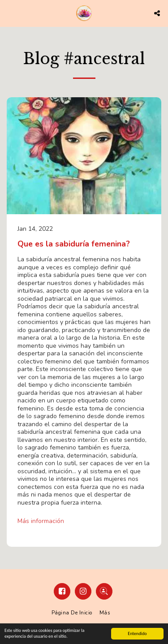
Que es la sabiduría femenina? (74, 244)
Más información (41, 521)
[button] (10, 13)
